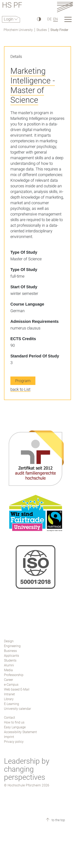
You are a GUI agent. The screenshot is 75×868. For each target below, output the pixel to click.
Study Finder (59, 30)
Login (9, 19)
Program (23, 381)
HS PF (12, 6)
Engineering (12, 646)
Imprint (9, 737)
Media (8, 670)
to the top (58, 820)
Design (9, 641)
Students (10, 660)
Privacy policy (14, 742)
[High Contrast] (39, 19)
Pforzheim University (18, 30)
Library (9, 699)
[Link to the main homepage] (65, 7)
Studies (42, 30)
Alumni (9, 665)
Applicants (11, 656)
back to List (20, 389)
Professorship (14, 675)
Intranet (9, 694)
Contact (9, 718)
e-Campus (11, 685)
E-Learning (11, 704)
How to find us (14, 722)
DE (49, 19)
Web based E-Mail (17, 689)
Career (8, 680)
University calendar (17, 709)
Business (10, 651)
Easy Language (15, 727)
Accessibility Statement (20, 732)
